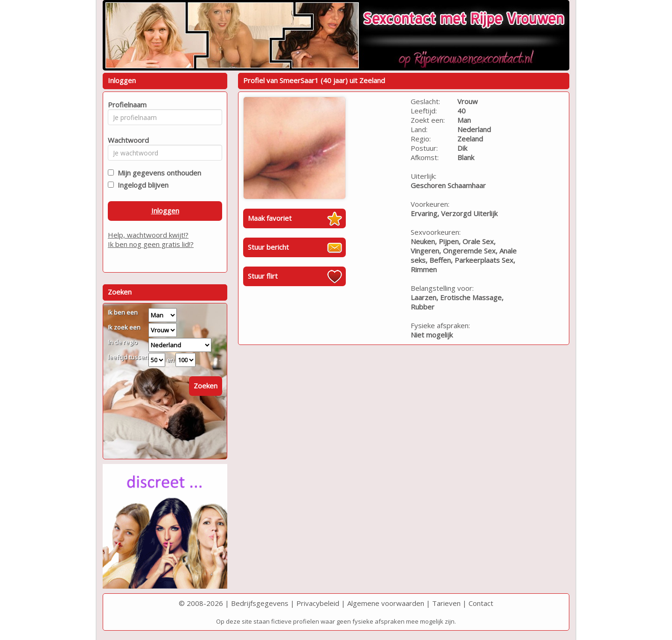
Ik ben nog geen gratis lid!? (151, 244)
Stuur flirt (263, 276)
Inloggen (165, 211)
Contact (481, 603)
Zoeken (206, 386)
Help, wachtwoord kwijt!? (148, 235)
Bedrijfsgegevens (260, 603)
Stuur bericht (268, 247)
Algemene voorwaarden (386, 603)
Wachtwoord (126, 140)
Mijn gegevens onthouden (157, 173)
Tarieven (446, 603)
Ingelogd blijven (141, 185)
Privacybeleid (318, 603)
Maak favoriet (270, 218)
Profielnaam (126, 105)
